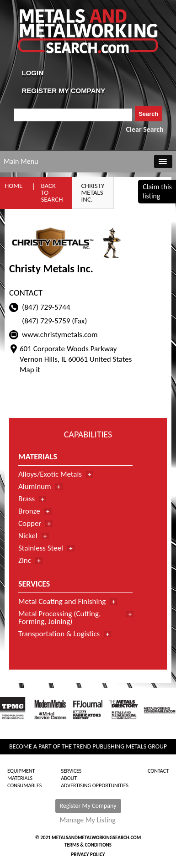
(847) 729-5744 (46, 307)
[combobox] (73, 115)
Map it (30, 370)
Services (71, 771)
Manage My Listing (88, 820)
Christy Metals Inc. (93, 192)
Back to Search (52, 192)
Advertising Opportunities (95, 785)
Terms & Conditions (88, 845)
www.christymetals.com (60, 335)
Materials (20, 778)
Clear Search (145, 129)
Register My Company (88, 806)
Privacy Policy (88, 855)
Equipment (21, 771)
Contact (158, 771)
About (69, 778)
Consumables (24, 785)
